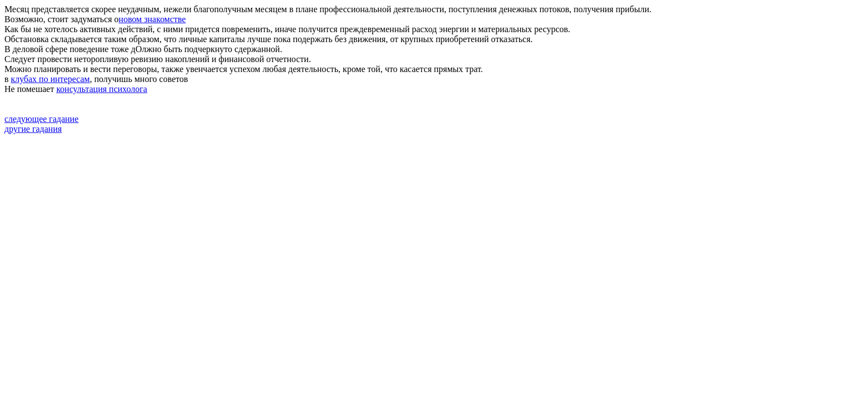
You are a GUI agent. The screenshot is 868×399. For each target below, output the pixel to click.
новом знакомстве (152, 19)
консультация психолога (102, 89)
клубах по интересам (51, 79)
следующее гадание (42, 119)
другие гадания (33, 129)
